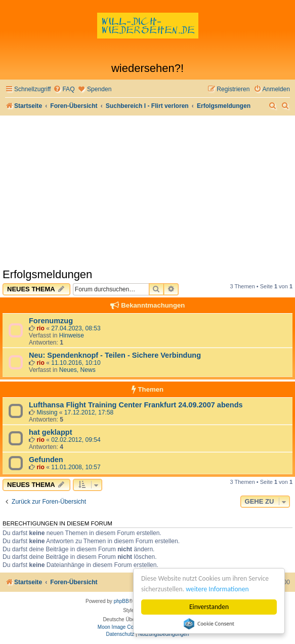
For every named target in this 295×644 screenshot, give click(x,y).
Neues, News (77, 370)
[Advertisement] (148, 192)
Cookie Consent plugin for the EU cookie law (209, 624)
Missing (47, 412)
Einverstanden (209, 607)
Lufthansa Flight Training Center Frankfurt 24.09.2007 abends (136, 405)
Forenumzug (51, 321)
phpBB (121, 601)
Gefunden (46, 460)
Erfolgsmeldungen (47, 274)
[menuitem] (64, 89)
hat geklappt (51, 432)
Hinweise (72, 335)
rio (40, 328)
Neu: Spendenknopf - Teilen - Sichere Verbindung (115, 355)
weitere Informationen (218, 589)
